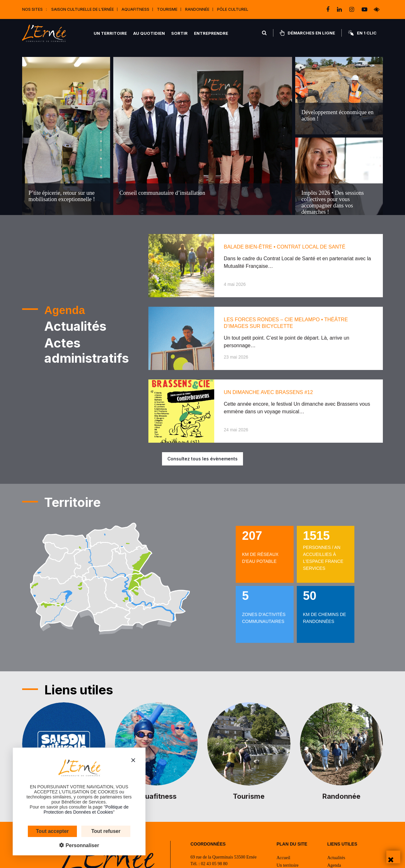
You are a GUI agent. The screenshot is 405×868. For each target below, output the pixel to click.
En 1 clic (362, 33)
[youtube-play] (364, 9)
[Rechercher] (264, 33)
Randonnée (197, 9)
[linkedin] (340, 9)
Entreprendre (211, 33)
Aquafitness (135, 9)
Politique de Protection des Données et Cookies (77, 810)
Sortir (179, 33)
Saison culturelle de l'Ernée (83, 9)
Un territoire (110, 33)
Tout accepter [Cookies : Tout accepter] (43, 831)
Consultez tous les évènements (202, 459)
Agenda (334, 865)
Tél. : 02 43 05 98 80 (209, 864)
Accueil (283, 858)
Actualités (336, 858)
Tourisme (167, 9)
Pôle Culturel (233, 9)
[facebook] (328, 9)
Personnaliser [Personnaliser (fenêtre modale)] (72, 845)
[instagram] (352, 9)
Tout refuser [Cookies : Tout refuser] (97, 831)
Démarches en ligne (307, 33)
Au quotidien (149, 33)
